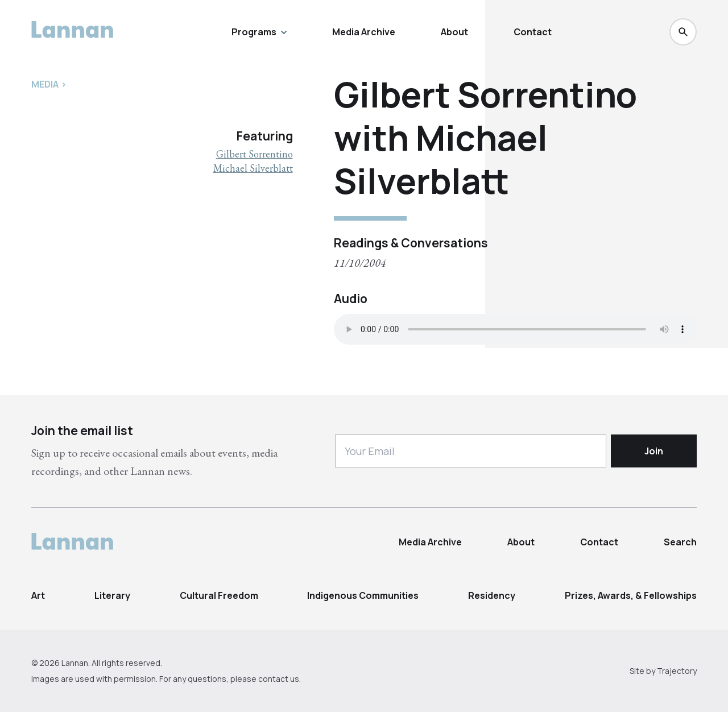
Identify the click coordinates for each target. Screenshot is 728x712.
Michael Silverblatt (253, 168)
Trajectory (677, 671)
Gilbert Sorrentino (255, 154)
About (454, 32)
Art (38, 595)
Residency (492, 595)
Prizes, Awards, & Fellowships (631, 595)
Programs (259, 32)
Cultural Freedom (219, 595)
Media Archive (364, 32)
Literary (112, 595)
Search (680, 542)
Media (45, 84)
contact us (279, 679)
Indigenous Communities (363, 595)
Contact (533, 32)
